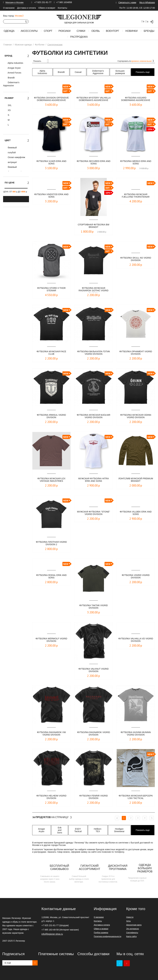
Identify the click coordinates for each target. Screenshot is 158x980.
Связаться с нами (127, 2)
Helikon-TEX (98, 830)
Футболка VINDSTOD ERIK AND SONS (51, 196)
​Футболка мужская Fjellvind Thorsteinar (136, 196)
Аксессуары (29, 31)
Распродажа (79, 37)
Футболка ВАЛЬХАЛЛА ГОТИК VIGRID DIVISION (93, 353)
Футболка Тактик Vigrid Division (94, 607)
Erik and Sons (60, 830)
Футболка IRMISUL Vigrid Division (51, 416)
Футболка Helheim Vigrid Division (51, 797)
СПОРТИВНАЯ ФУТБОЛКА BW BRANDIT (94, 226)
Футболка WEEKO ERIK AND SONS (136, 163)
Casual (78, 72)
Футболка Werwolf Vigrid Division (51, 640)
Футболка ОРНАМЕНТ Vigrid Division (136, 353)
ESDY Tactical (78, 830)
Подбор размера (101, 933)
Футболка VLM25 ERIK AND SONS (51, 163)
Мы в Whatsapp (147, 2)
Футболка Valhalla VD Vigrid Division (136, 640)
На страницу (52, 817)
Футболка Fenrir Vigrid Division (94, 797)
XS (9, 110)
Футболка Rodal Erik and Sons (51, 577)
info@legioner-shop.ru (52, 934)
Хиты (128, 921)
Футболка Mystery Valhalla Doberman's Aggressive (94, 99)
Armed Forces (14, 73)
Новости (130, 917)
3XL (9, 105)
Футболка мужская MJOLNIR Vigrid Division (94, 416)
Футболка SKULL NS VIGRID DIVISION (136, 259)
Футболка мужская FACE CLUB (51, 353)
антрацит (12, 162)
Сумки (81, 31)
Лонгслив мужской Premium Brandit (136, 480)
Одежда (9, 31)
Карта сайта (131, 936)
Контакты (62, 8)
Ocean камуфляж (16, 157)
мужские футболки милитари (59, 849)
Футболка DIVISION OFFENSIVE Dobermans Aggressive (51, 99)
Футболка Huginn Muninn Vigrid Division (136, 734)
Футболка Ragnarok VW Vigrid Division (51, 734)
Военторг (113, 31)
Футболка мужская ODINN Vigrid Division (136, 416)
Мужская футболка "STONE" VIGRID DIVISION (94, 513)
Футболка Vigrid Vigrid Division (136, 577)
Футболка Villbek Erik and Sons (136, 513)
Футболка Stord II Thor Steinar (51, 289)
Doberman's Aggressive (11, 84)
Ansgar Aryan (14, 68)
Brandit (11, 78)
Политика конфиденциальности (108, 936)
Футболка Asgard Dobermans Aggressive (136, 99)
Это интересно (133, 929)
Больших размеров (120, 72)
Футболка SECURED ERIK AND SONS (93, 163)
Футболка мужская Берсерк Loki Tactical (136, 797)
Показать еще (143, 72)
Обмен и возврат (47, 8)
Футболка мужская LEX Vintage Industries (51, 480)
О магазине (9, 8)
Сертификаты (132, 933)
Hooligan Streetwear (119, 830)
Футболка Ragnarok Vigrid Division (94, 734)
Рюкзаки (65, 31)
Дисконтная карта (134, 925)
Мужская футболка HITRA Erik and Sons (94, 480)
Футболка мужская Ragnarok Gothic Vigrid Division (94, 290)
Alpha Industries (15, 63)
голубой (11, 153)
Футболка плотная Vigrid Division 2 (51, 543)
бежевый (12, 148)
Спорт (48, 31)
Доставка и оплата (26, 8)
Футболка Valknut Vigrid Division (93, 670)
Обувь (96, 31)
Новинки (131, 31)
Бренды (149, 31)
